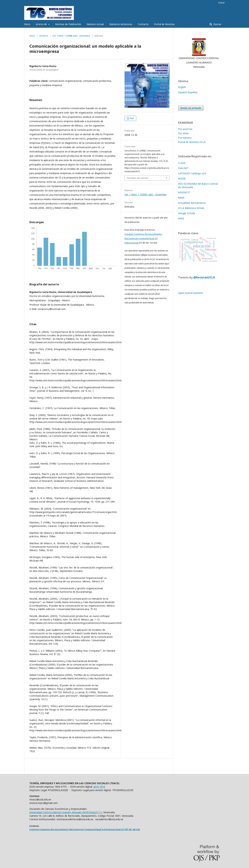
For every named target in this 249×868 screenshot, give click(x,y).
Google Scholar (187, 213)
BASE (181, 218)
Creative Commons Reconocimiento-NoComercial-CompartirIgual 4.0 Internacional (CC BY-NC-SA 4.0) (85, 829)
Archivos (44, 36)
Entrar (222, 3)
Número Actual (95, 24)
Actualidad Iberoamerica (192, 203)
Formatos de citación (138, 178)
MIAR (181, 198)
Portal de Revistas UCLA (192, 142)
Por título (183, 133)
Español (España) (188, 92)
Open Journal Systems (191, 293)
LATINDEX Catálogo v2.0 (192, 173)
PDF (132, 118)
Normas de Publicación (68, 24)
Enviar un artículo (191, 108)
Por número (185, 138)
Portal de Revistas (164, 24)
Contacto (143, 24)
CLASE (182, 163)
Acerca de (42, 24)
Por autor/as (185, 129)
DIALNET (183, 168)
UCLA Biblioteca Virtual (191, 208)
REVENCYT (184, 192)
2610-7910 (99, 787)
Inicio (27, 24)
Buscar (217, 24)
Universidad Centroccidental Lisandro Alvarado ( (56, 812)
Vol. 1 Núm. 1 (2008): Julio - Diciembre (71, 36)
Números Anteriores (121, 24)
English (182, 87)
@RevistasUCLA (204, 277)
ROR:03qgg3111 (92, 812)
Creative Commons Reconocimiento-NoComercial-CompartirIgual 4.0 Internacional (143, 238)
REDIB (182, 179)
